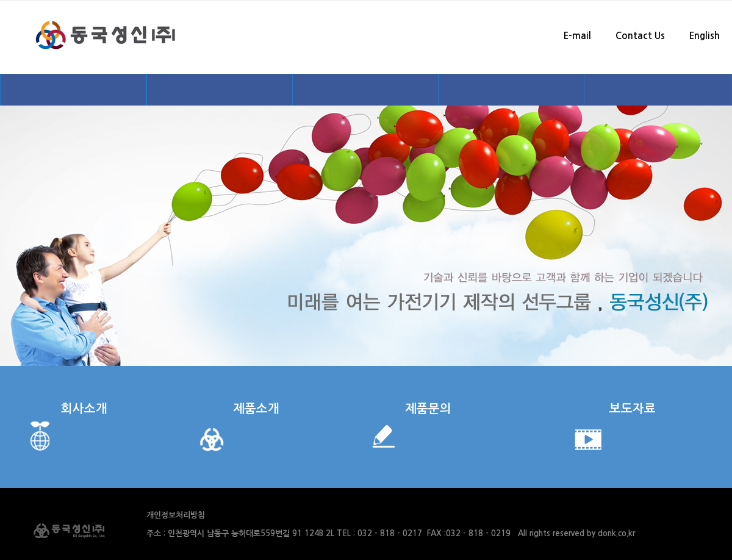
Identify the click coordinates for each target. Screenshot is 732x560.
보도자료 (633, 409)
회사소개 (84, 409)
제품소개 (256, 409)
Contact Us (640, 36)
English (705, 36)
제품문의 (428, 409)
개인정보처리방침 (176, 515)
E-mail (577, 36)
